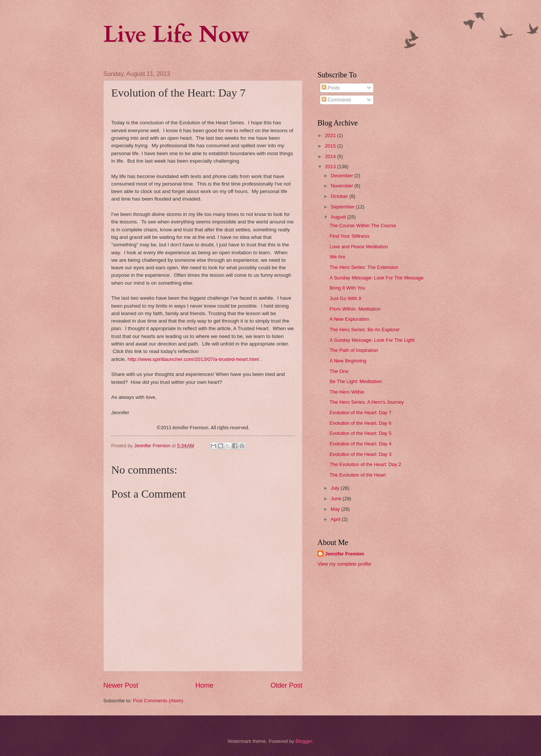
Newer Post (121, 685)
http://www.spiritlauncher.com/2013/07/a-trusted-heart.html (193, 359)
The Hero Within (347, 392)
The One (339, 371)
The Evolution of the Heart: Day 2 (365, 464)
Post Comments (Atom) (158, 701)
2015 (331, 146)
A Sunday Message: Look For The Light (372, 340)
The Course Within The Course (363, 226)
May (336, 509)
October (340, 196)
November (342, 186)
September (343, 207)
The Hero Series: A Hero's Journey (367, 402)
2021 (331, 135)
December (342, 176)
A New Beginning (348, 361)
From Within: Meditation (355, 309)
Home (204, 685)
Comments (336, 100)
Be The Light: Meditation (356, 381)
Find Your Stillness (349, 236)
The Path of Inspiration (354, 350)
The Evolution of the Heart (358, 475)
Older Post (286, 685)
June (337, 499)
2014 (331, 156)
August (339, 217)
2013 (331, 167)
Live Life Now (176, 35)
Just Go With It (345, 298)
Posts (331, 88)
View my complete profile (344, 564)
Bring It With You (347, 288)
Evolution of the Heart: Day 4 (360, 444)
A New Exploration (349, 319)
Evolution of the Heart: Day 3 (360, 454)
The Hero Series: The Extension (364, 267)
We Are (337, 257)
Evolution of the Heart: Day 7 (360, 413)
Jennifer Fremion (345, 554)
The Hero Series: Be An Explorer (365, 330)
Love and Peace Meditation (359, 247)
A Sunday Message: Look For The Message (376, 278)
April (336, 519)
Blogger (304, 741)
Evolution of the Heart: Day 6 (360, 423)
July (335, 488)
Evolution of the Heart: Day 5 (360, 433)
